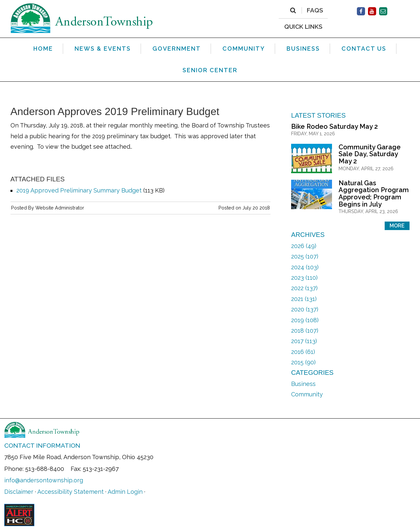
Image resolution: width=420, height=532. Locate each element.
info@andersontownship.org (44, 480)
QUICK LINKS (303, 26)
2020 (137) (305, 309)
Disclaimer (19, 492)
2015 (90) (303, 362)
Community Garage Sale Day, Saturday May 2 (370, 154)
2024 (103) (305, 267)
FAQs (315, 10)
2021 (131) (304, 299)
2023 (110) (304, 278)
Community (307, 394)
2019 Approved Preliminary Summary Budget (79, 190)
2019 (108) (305, 320)
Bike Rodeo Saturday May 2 (334, 126)
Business (303, 384)
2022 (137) (304, 288)
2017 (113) (304, 341)
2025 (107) (305, 256)
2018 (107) (305, 331)
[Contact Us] (383, 11)
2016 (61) (303, 352)
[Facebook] (361, 11)
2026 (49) (304, 246)
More (397, 226)
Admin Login (125, 492)
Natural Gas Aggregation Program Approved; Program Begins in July (374, 194)
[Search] (293, 10)
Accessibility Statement (70, 492)
